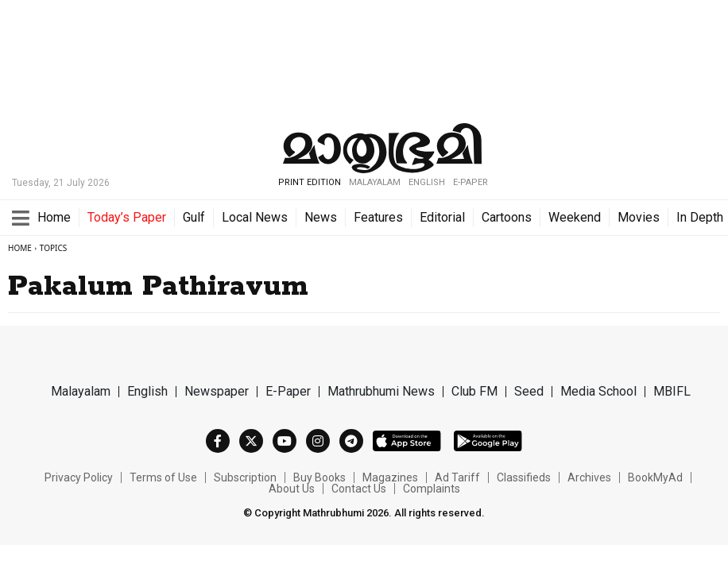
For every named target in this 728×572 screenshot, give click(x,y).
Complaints (432, 489)
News (321, 217)
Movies (639, 217)
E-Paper (470, 182)
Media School (598, 391)
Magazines (390, 477)
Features (378, 217)
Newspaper (217, 391)
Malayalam (81, 391)
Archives (589, 477)
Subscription (245, 477)
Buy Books (319, 477)
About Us (292, 489)
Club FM (474, 391)
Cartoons (507, 217)
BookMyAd (655, 477)
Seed (529, 391)
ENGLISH (427, 182)
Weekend (575, 217)
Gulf (194, 217)
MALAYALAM (375, 182)
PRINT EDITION (310, 182)
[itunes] (407, 440)
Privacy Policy (79, 477)
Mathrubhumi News (381, 391)
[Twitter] (251, 441)
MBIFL (672, 391)
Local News (255, 217)
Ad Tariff (457, 477)
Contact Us (359, 489)
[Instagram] (318, 441)
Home (54, 217)
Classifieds (524, 477)
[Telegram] (351, 441)
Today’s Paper (127, 217)
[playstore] (488, 440)
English (147, 391)
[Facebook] (218, 441)
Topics (53, 248)
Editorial (442, 217)
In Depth (700, 217)
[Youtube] (285, 441)
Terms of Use (163, 477)
